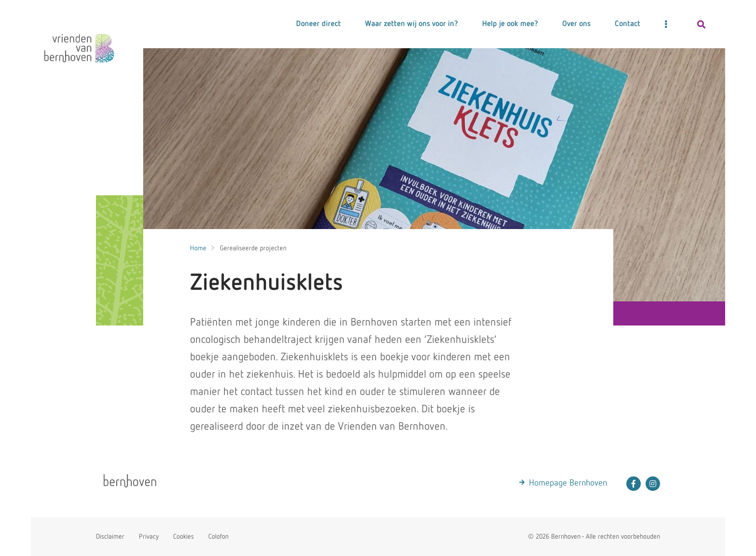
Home (198, 248)
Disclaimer (110, 537)
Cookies (183, 537)
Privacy (149, 537)
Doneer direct (318, 24)
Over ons (576, 24)
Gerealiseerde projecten (253, 248)
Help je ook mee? (510, 24)
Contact (628, 24)
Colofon (218, 537)
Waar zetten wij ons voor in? (412, 24)
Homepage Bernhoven (568, 483)
